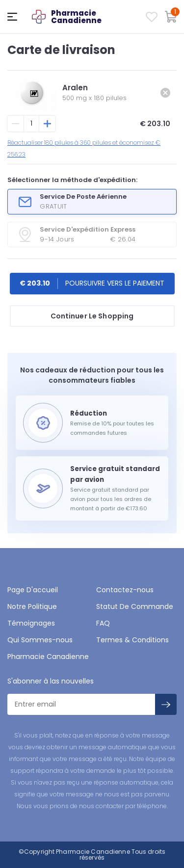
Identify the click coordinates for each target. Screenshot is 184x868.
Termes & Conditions (132, 640)
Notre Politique (32, 606)
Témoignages (31, 623)
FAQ (103, 623)
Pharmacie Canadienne (48, 657)
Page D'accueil (33, 590)
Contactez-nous (125, 590)
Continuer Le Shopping (92, 316)
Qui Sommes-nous (40, 640)
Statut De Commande (135, 606)
